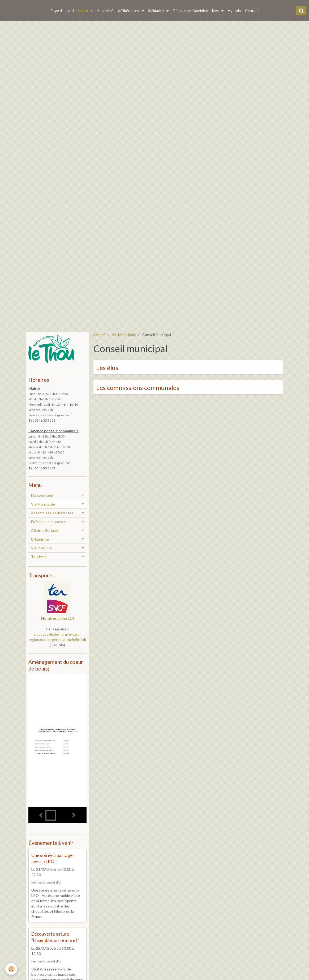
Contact (252, 10)
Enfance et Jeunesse (48, 522)
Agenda (234, 10)
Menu (83, 10)
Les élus (107, 368)
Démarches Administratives (196, 10)
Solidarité (156, 10)
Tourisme (39, 557)
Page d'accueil (62, 10)
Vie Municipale (124, 335)
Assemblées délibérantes (118, 10)
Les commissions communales (138, 387)
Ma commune (42, 495)
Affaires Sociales (45, 530)
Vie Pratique (41, 548)
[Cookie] (11, 969)
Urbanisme (40, 539)
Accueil (99, 335)
